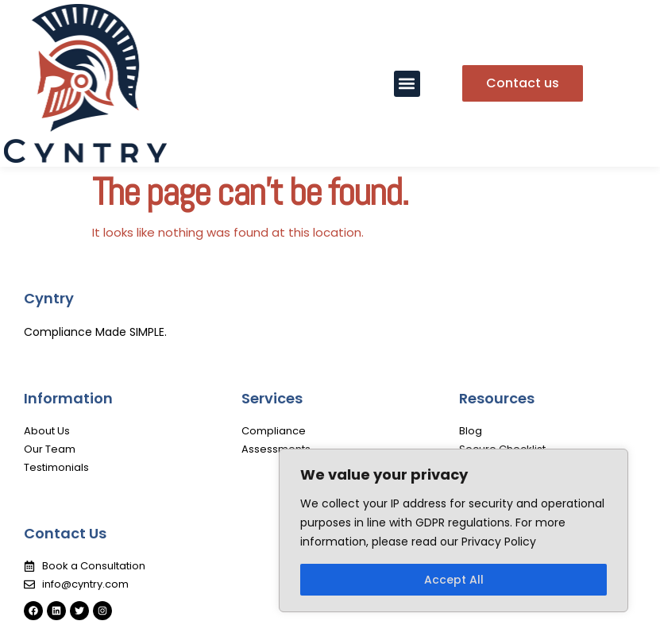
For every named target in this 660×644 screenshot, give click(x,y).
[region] (454, 530)
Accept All (454, 580)
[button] (407, 84)
